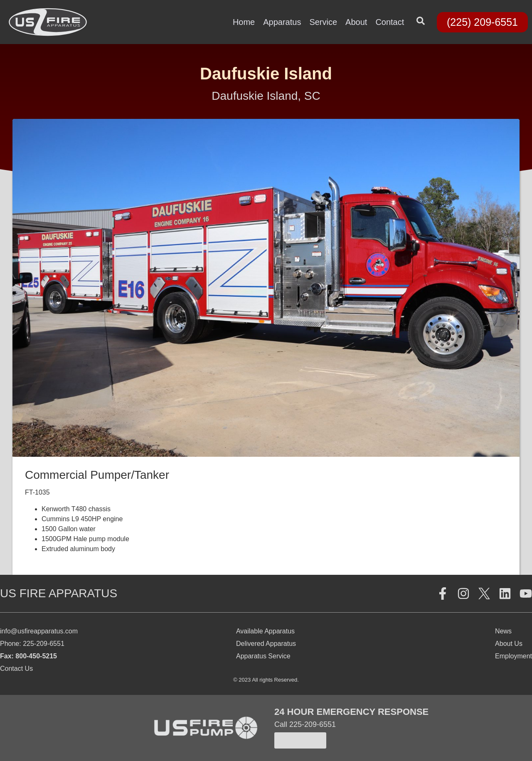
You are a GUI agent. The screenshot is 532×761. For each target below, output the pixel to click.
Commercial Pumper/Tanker (97, 475)
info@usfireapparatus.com (39, 631)
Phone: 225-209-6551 (32, 644)
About (356, 22)
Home (244, 22)
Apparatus (282, 22)
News (503, 631)
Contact (390, 22)
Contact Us (16, 669)
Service (323, 22)
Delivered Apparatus (266, 644)
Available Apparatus (265, 631)
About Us (509, 644)
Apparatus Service (263, 656)
